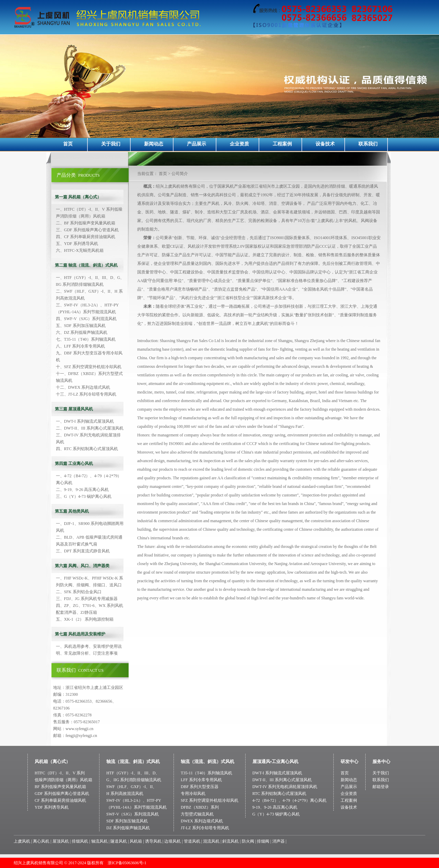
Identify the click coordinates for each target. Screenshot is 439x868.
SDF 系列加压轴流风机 (127, 821)
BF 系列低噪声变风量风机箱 (60, 787)
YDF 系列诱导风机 (52, 807)
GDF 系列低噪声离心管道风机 (62, 794)
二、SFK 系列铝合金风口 (79, 592)
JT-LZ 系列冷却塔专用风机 (205, 828)
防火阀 (248, 841)
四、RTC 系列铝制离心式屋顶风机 (87, 449)
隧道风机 (119, 841)
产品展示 (197, 144)
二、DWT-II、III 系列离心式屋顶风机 (90, 428)
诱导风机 (153, 841)
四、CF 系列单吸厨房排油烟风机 (86, 237)
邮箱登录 (381, 787)
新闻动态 (154, 144)
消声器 (278, 841)
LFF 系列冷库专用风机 (201, 780)
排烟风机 (80, 841)
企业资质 (239, 144)
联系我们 (368, 144)
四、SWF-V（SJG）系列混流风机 (86, 319)
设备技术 (325, 144)
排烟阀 (263, 841)
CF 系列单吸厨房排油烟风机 (60, 800)
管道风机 (192, 841)
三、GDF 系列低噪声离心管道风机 (87, 230)
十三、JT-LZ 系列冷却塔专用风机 (86, 394)
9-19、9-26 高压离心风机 (275, 807)
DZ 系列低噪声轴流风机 (128, 828)
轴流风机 (99, 841)
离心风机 (41, 841)
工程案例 (282, 144)
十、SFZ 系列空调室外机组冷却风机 (89, 367)
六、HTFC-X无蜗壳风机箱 (80, 250)
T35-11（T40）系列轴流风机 (206, 773)
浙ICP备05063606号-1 (127, 863)
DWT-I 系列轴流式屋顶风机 (277, 773)
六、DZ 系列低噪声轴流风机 (82, 332)
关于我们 (111, 144)
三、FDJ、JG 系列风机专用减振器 (87, 599)
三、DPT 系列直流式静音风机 (83, 551)
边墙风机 (173, 841)
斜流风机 (230, 841)
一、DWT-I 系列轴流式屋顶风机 (85, 421)
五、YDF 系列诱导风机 (77, 244)
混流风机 (211, 841)
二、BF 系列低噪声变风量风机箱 (86, 223)
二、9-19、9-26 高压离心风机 (82, 490)
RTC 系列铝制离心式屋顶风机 (280, 794)
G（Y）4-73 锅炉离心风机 (276, 814)
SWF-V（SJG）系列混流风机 (133, 814)
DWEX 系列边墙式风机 (202, 821)
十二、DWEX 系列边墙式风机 (83, 387)
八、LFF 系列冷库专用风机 (81, 346)
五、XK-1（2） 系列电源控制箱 (85, 619)
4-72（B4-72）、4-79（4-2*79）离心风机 (289, 800)
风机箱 (136, 841)
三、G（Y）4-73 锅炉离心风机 (84, 496)
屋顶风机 (61, 841)
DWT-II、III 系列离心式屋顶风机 (282, 780)
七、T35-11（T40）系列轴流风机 (86, 339)
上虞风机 (22, 841)
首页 (68, 144)
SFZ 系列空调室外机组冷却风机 (210, 800)
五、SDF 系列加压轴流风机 (81, 326)
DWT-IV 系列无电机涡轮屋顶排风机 (285, 787)
